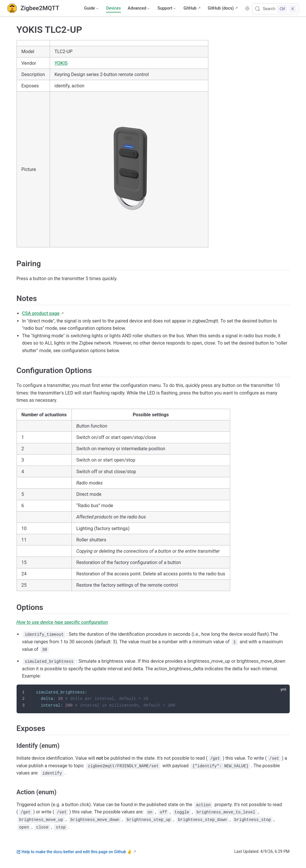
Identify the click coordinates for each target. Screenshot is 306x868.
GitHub (190, 8)
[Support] (167, 8)
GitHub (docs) (221, 8)
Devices (113, 8)
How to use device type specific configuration (62, 622)
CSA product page (41, 313)
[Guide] (92, 8)
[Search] (275, 9)
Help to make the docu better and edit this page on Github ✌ (74, 852)
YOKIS (61, 63)
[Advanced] (139, 8)
